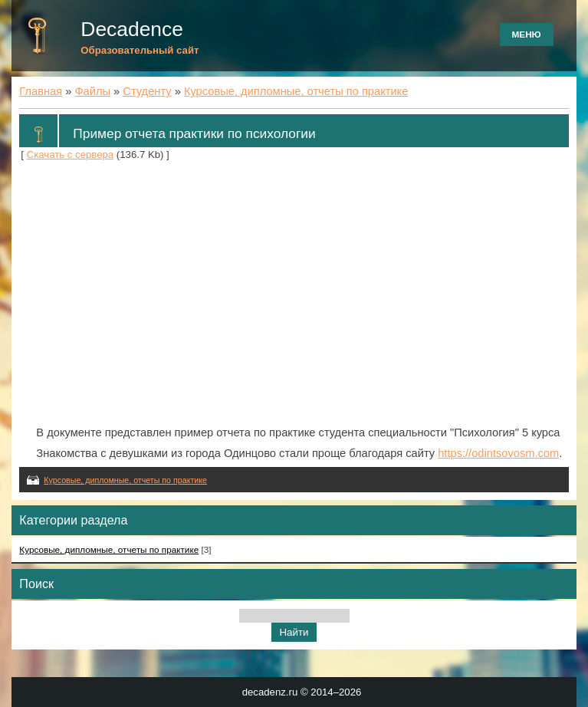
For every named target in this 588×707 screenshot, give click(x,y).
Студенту (147, 91)
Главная (41, 91)
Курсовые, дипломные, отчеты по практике (296, 91)
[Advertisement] (294, 294)
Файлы (92, 91)
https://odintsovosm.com (498, 453)
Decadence (132, 29)
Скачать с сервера (71, 155)
